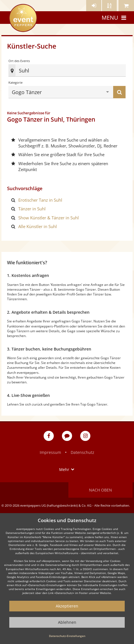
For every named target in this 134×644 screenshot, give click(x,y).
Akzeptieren (67, 606)
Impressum (50, 452)
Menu (115, 18)
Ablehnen (67, 622)
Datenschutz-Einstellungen (67, 636)
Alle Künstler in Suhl (38, 226)
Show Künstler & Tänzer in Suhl (49, 218)
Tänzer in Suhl (32, 209)
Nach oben (100, 490)
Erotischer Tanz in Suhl (40, 200)
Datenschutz (82, 452)
